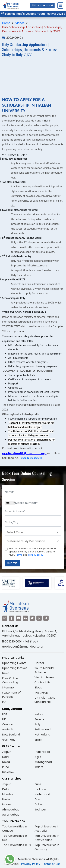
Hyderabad (42, 752)
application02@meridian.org (24, 453)
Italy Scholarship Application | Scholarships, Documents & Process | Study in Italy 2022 (32, 29)
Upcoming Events (14, 663)
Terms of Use (51, 864)
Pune (6, 767)
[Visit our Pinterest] (39, 618)
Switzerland (43, 729)
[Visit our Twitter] (32, 618)
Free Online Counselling (10, 680)
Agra (38, 757)
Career (39, 663)
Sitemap (8, 687)
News (6, 673)
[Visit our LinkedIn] (25, 618)
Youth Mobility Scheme (44, 670)
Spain (38, 740)
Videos (20, 23)
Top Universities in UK (17, 845)
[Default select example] (33, 532)
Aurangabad (43, 762)
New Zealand (11, 735)
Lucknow (8, 772)
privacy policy (36, 555)
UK (4, 719)
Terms (19, 555)
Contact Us (42, 682)
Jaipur (6, 752)
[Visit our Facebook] (12, 618)
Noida (6, 762)
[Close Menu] (60, 5)
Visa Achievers (45, 677)
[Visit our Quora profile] (46, 618)
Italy (37, 724)
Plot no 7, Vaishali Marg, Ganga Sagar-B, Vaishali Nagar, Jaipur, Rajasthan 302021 (30, 633)
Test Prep (41, 693)
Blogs (38, 687)
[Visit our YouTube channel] (18, 618)
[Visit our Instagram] (5, 618)
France (39, 719)
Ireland (39, 714)
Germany (9, 740)
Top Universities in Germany (47, 847)
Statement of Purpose (11, 695)
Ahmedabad (11, 810)
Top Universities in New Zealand (47, 838)
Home (6, 23)
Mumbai (8, 794)
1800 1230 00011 (31, 458)
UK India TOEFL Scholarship (45, 700)
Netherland (42, 735)
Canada (8, 724)
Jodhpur (40, 810)
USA (5, 714)
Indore (39, 767)
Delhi (6, 757)
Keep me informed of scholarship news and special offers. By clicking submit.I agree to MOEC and (32, 552)
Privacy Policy (31, 864)
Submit (12, 563)
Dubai (38, 804)
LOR (5, 702)
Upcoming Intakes (15, 668)
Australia (8, 729)
